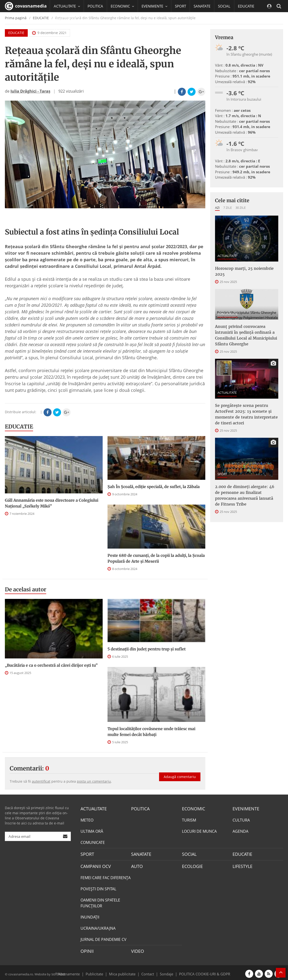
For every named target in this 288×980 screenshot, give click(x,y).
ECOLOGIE (191, 865)
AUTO (136, 865)
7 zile (228, 208)
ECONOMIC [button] (122, 6)
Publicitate (100, 971)
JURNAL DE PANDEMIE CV (103, 938)
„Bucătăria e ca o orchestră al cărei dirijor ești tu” (51, 665)
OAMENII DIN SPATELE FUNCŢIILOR (100, 901)
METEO (87, 820)
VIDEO (137, 949)
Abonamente (78, 971)
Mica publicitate (125, 971)
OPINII (86, 949)
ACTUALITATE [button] (67, 6)
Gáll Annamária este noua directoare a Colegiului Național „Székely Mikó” (52, 503)
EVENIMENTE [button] (154, 6)
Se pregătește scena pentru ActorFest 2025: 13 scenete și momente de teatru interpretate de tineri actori (246, 414)
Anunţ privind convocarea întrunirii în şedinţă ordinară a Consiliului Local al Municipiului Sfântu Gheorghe (246, 335)
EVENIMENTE (244, 808)
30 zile (241, 208)
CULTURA (241, 820)
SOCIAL (224, 6)
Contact (148, 971)
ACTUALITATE (227, 256)
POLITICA (95, 6)
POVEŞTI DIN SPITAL (98, 887)
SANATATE (202, 6)
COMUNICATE (228, 314)
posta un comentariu (94, 781)
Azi (217, 208)
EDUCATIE (246, 6)
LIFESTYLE (241, 865)
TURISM (189, 820)
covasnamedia (26, 6)
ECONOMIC (192, 808)
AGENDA (240, 831)
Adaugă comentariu (180, 773)
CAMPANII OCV (94, 865)
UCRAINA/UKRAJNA (98, 927)
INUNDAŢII (90, 915)
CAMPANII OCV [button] (69, 18)
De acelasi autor (26, 589)
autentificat (41, 781)
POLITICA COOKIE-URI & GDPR (198, 971)
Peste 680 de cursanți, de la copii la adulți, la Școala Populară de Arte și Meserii (156, 558)
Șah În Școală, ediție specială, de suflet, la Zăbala (154, 487)
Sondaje (165, 971)
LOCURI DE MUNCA (199, 831)
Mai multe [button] (64, 30)
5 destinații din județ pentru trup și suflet (147, 649)
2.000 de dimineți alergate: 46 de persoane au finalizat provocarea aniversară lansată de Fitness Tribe (245, 495)
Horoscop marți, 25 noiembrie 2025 (244, 271)
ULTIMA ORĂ (92, 831)
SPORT (180, 6)
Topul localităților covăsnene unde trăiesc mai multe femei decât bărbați (151, 732)
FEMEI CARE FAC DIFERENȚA (106, 876)
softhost (57, 971)
